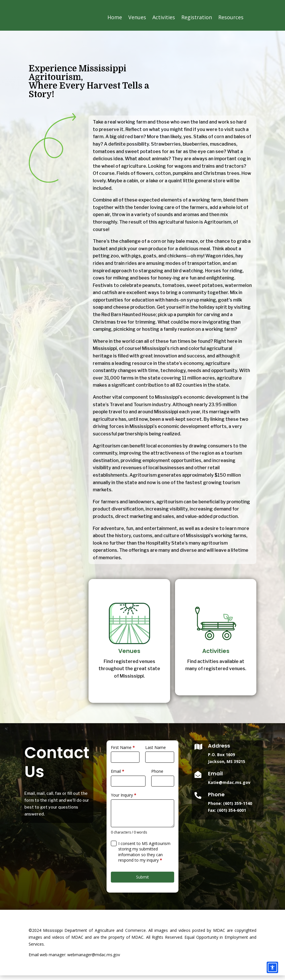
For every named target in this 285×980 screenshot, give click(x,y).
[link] (64, 34)
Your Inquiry (124, 800)
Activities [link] (164, 17)
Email (118, 776)
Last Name (156, 752)
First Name (123, 752)
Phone (157, 776)
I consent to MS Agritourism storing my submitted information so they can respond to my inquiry (144, 856)
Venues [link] (137, 17)
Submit (142, 882)
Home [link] (115, 17)
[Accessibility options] (272, 967)
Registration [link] (197, 17)
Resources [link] (231, 17)
